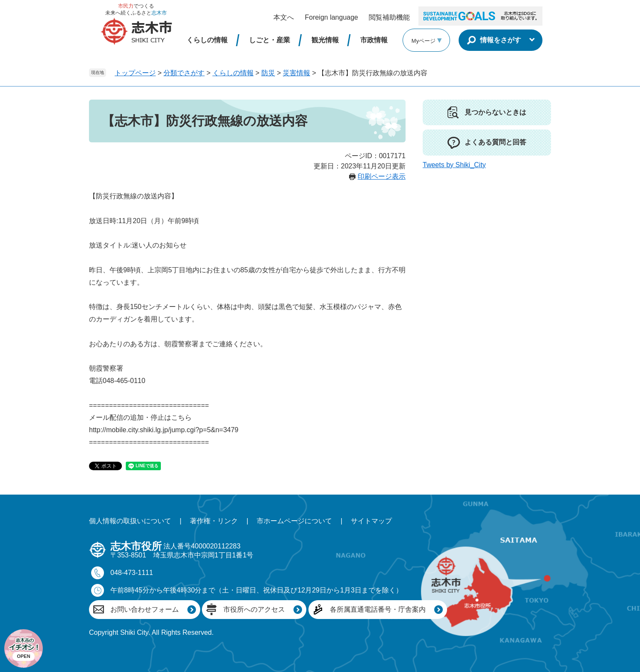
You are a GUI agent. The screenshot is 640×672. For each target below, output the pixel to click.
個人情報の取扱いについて (130, 521)
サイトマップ (371, 521)
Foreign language (331, 17)
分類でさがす (184, 73)
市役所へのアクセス (254, 609)
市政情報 (374, 40)
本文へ (284, 17)
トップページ (135, 73)
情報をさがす (501, 40)
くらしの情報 (207, 40)
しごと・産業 (270, 40)
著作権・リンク (214, 521)
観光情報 (325, 40)
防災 (268, 73)
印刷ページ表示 (382, 176)
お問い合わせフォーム (145, 609)
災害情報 (296, 73)
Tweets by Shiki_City (454, 165)
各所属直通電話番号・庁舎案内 (378, 609)
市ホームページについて (294, 521)
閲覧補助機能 (389, 17)
